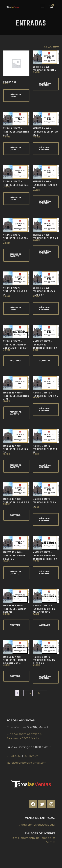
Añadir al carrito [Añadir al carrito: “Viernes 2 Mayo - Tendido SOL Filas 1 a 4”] (16, 199)
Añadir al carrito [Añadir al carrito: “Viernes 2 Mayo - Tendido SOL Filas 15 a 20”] (45, 202)
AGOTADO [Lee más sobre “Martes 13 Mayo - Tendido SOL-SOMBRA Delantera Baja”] (15, 676)
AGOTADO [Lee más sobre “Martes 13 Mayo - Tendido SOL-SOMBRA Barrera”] (15, 625)
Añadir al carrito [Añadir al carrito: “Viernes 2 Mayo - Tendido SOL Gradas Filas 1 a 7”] (45, 308)
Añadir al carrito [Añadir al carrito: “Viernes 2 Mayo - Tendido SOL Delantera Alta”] (16, 149)
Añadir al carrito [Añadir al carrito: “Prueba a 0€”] (16, 95)
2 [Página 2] (21, 693)
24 (46, 47)
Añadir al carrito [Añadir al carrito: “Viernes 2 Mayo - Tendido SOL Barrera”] (45, 84)
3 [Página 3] (26, 693)
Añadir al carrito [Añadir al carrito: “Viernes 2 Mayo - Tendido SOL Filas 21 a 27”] (16, 255)
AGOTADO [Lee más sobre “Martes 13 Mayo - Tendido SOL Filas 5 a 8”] (15, 515)
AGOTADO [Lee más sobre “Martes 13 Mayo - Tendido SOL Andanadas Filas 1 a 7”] (45, 361)
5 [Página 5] (35, 693)
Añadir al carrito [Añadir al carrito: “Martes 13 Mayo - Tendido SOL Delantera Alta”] (16, 413)
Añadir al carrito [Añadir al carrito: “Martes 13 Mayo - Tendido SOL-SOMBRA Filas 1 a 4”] (45, 677)
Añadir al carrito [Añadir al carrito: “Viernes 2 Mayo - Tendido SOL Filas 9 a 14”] (16, 308)
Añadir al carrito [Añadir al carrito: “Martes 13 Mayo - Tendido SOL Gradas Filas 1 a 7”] (16, 573)
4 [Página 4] (30, 693)
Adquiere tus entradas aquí (37, 825)
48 (50, 47)
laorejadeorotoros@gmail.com (27, 763)
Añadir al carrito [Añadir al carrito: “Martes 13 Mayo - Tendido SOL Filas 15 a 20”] (16, 466)
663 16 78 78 (31, 756)
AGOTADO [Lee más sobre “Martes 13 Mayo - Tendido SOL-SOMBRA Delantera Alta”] (45, 625)
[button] (43, 7)
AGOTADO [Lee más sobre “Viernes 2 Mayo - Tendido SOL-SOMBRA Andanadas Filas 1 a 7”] (15, 361)
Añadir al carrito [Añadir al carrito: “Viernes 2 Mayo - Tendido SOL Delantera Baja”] (45, 149)
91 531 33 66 (14, 756)
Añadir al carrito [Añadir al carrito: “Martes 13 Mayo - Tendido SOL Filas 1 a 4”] (45, 410)
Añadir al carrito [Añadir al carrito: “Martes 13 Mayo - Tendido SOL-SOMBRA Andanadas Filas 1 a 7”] (45, 573)
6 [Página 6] (39, 693)
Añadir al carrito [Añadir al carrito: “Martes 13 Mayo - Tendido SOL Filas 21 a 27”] (45, 466)
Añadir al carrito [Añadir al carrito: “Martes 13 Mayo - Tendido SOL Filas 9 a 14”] (45, 519)
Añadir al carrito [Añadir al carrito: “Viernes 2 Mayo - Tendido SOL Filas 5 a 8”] (45, 252)
